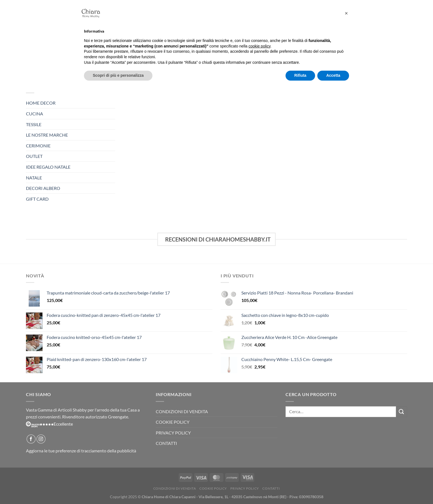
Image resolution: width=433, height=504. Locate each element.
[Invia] (402, 412)
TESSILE (34, 124)
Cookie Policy (173, 422)
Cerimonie (38, 146)
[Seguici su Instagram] (41, 439)
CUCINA (35, 114)
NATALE (34, 178)
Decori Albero (43, 188)
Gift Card (37, 199)
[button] (346, 13)
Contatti (166, 443)
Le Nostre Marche (47, 135)
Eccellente (49, 424)
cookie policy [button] (259, 46)
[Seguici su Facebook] (31, 439)
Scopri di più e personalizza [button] (118, 75)
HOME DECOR (41, 103)
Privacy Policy (173, 433)
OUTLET (34, 156)
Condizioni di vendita (182, 411)
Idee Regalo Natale (48, 167)
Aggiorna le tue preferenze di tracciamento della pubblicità (81, 451)
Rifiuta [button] (300, 75)
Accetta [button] (333, 75)
